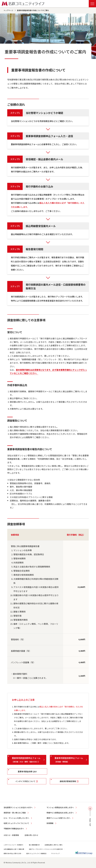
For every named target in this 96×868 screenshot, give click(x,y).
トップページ (8, 10)
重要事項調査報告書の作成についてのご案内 (33, 10)
